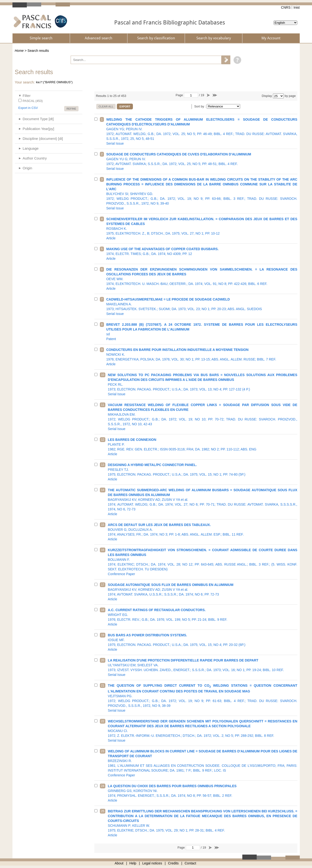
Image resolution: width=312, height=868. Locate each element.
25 (103, 811)
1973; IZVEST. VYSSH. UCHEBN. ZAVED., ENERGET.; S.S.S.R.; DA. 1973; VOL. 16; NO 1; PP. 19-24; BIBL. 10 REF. (202, 667)
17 (103, 585)
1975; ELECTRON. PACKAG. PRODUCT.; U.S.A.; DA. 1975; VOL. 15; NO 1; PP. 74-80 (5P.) (202, 472)
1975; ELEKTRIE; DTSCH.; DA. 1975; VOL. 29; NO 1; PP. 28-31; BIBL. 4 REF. (202, 823)
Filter (26, 96)
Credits (173, 863)
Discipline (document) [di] (43, 139)
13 (103, 465)
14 (103, 490)
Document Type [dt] (38, 119)
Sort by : (200, 106)
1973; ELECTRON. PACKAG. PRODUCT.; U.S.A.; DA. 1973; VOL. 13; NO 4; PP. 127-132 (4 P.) (202, 384)
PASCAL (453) (33, 101)
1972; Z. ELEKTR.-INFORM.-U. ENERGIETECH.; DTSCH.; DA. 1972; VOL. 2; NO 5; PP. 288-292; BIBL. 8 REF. (202, 731)
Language (31, 148)
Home (19, 51)
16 (103, 550)
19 (103, 635)
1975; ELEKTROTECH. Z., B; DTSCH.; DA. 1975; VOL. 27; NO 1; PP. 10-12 (202, 229)
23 (103, 751)
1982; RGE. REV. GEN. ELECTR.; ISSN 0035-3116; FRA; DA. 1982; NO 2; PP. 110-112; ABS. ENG (202, 447)
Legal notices (152, 863)
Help (133, 863)
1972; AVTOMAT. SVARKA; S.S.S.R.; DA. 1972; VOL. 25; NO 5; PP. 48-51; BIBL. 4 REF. (202, 161)
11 (103, 405)
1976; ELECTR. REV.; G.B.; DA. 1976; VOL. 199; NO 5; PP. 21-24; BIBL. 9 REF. (202, 617)
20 (103, 660)
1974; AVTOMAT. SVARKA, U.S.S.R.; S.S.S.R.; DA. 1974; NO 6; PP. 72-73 (202, 592)
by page (290, 96)
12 (103, 440)
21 (103, 685)
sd (202, 332)
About (119, 863)
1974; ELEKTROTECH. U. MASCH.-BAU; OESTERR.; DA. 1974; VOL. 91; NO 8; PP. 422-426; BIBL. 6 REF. (202, 279)
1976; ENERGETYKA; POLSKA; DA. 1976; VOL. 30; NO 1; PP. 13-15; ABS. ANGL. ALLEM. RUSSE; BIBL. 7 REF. (202, 357)
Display (267, 96)
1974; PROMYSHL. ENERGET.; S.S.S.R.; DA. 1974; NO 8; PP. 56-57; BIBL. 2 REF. (202, 793)
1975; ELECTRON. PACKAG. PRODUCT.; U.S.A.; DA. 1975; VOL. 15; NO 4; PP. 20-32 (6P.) (202, 642)
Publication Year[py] (38, 129)
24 (103, 786)
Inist (297, 7)
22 (103, 721)
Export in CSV (28, 108)
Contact (190, 863)
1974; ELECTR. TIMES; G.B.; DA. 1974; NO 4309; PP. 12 (202, 254)
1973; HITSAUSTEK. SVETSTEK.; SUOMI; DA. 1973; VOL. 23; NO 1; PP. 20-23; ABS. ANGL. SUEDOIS (202, 307)
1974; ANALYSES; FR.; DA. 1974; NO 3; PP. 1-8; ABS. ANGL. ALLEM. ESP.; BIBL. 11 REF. (202, 532)
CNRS (286, 7)
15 (103, 525)
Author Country (35, 158)
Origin (27, 168)
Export (125, 106)
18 (103, 610)
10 (103, 375)
